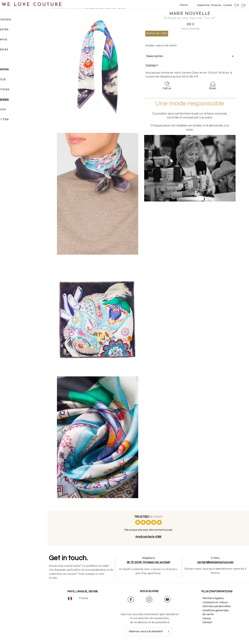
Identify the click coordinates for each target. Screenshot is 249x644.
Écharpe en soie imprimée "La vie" (106, 8)
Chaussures (14, 50)
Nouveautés (14, 30)
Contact (228, 5)
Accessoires (14, 70)
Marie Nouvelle (181, 14)
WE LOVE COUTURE (32, 5)
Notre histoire (15, 20)
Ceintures (17, 90)
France (184, 5)
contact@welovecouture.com (216, 562)
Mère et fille (14, 120)
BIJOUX (15, 80)
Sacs (8, 60)
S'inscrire (216, 5)
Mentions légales (214, 598)
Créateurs (13, 110)
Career (208, 618)
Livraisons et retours (216, 602)
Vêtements (13, 40)
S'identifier (204, 5)
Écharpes (16, 100)
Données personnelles (217, 606)
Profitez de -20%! (157, 33)
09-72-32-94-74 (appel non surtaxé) (150, 562)
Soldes (10, 130)
